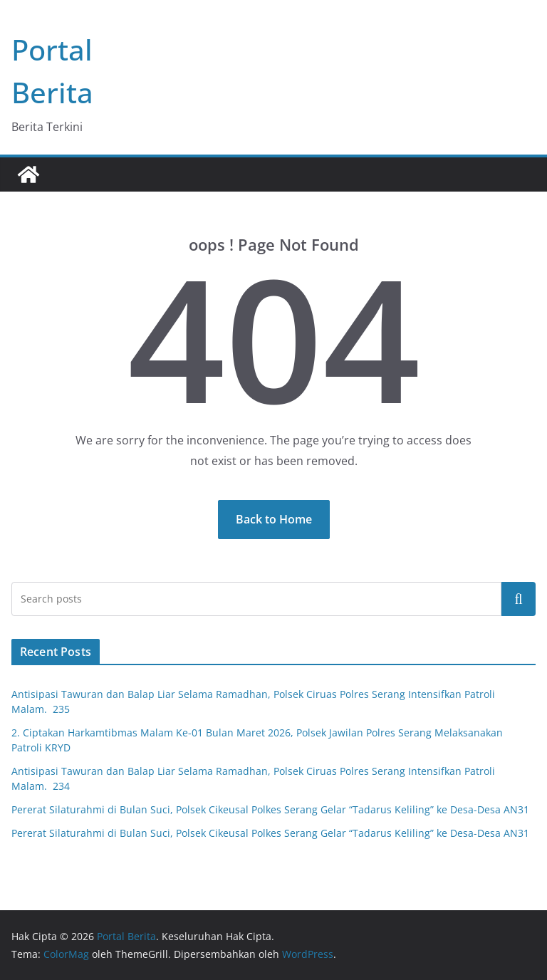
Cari (519, 599)
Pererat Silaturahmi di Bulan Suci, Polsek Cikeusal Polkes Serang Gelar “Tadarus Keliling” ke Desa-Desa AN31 (270, 809)
